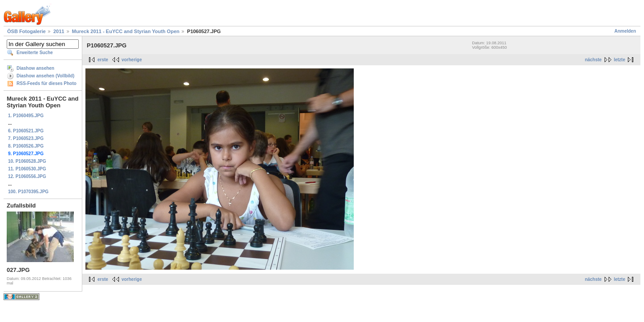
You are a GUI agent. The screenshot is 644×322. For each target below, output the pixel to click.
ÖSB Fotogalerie (26, 31)
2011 (59, 31)
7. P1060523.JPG (26, 138)
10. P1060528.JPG (27, 161)
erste (103, 60)
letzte (619, 60)
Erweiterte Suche (35, 53)
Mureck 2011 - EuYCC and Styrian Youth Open (126, 31)
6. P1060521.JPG (26, 131)
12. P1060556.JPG (27, 176)
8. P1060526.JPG (26, 146)
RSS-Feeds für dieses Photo (47, 83)
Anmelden (625, 31)
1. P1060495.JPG (26, 116)
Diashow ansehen (35, 68)
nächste (593, 60)
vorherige (132, 60)
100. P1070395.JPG (28, 192)
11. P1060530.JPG (27, 169)
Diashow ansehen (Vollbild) (45, 76)
